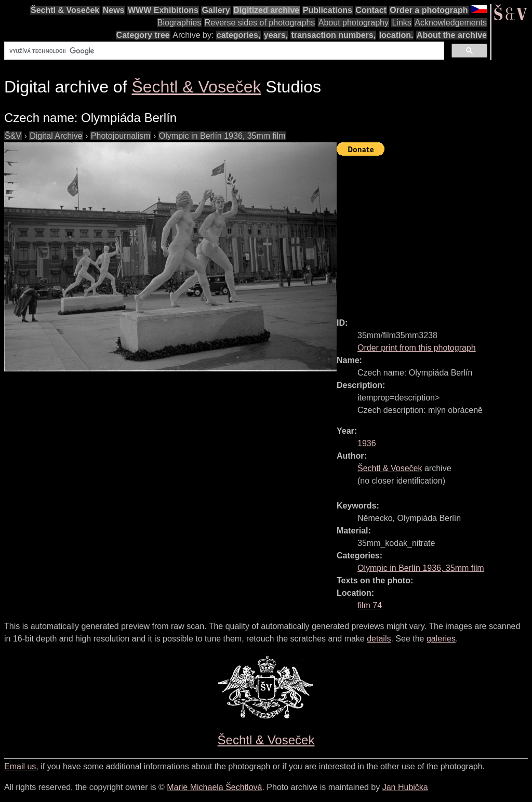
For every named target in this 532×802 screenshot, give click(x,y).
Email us (20, 766)
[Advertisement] (434, 232)
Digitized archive (266, 10)
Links (401, 23)
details (379, 639)
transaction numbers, (333, 35)
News (114, 10)
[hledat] (223, 51)
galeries (441, 639)
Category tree (143, 35)
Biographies (179, 23)
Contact (371, 10)
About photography (354, 23)
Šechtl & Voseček (65, 10)
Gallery (216, 10)
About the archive (452, 35)
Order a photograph (429, 10)
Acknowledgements (451, 23)
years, (276, 35)
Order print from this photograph (417, 348)
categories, (238, 35)
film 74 (370, 605)
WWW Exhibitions (163, 10)
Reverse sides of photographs (260, 23)
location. (396, 35)
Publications (328, 10)
